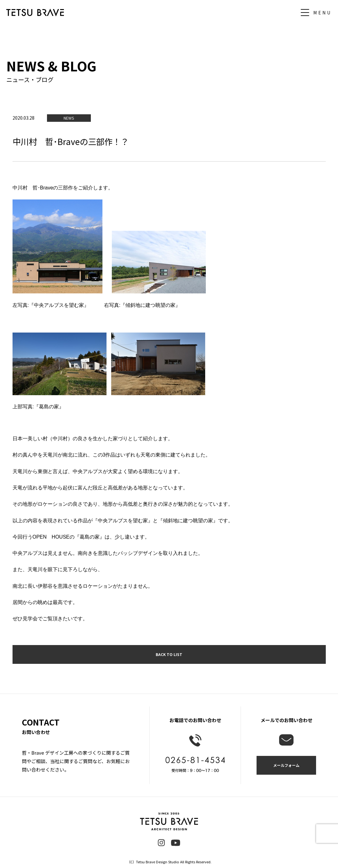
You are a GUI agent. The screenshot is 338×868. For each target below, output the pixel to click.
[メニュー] (318, 13)
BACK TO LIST (169, 654)
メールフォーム (286, 765)
